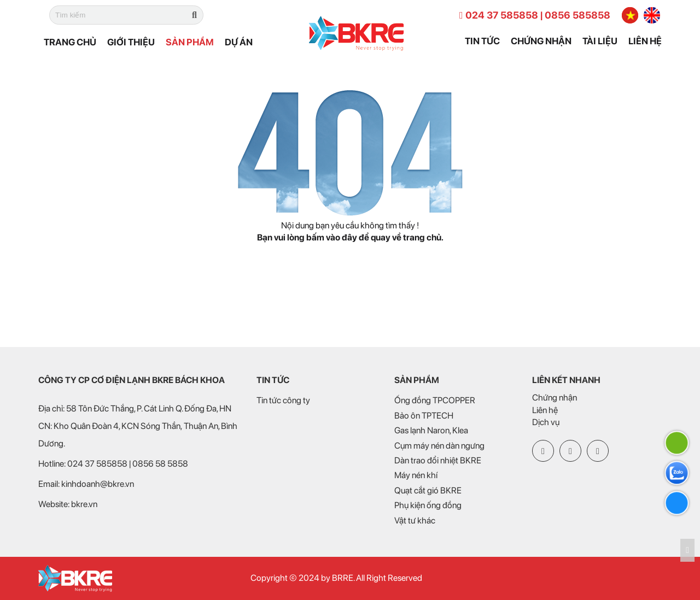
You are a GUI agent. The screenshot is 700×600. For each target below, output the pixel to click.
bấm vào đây (332, 237)
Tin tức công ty (283, 400)
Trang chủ (70, 42)
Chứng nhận (541, 41)
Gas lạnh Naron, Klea (431, 430)
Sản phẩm (190, 42)
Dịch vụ (546, 422)
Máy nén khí (416, 475)
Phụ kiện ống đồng (428, 505)
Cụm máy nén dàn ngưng (439, 446)
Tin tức (482, 41)
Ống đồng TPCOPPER (435, 400)
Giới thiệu (131, 42)
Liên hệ (645, 41)
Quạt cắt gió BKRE (428, 490)
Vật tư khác (415, 520)
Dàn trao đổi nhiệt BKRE (438, 460)
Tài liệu (600, 41)
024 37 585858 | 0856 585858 (535, 15)
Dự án (239, 42)
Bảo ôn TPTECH (424, 416)
